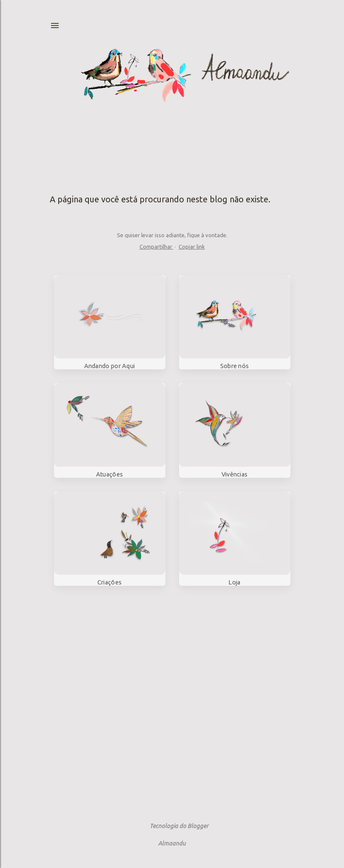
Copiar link (192, 247)
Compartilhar (156, 247)
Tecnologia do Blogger (172, 826)
